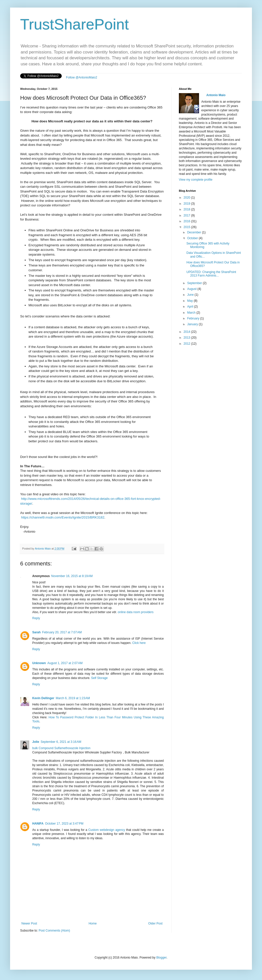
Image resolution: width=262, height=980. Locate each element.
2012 (187, 344)
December (195, 232)
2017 (187, 215)
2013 (187, 338)
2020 (187, 198)
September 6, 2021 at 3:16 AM (61, 742)
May (190, 301)
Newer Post (29, 923)
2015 (187, 227)
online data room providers (136, 612)
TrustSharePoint (74, 24)
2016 (187, 221)
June (191, 295)
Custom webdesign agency (107, 830)
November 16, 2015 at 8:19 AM (72, 576)
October (193, 238)
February (194, 318)
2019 (187, 204)
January (193, 324)
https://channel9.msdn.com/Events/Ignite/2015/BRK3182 (63, 517)
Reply (36, 618)
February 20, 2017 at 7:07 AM (62, 632)
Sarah (36, 632)
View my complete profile (196, 180)
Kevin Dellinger (43, 698)
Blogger (161, 958)
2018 (187, 209)
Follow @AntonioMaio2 (82, 77)
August (192, 289)
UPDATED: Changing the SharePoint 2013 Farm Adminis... (211, 274)
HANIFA (38, 824)
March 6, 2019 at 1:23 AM (73, 698)
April (191, 307)
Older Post (155, 923)
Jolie (36, 742)
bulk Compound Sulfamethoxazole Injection (61, 748)
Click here (139, 643)
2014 (187, 332)
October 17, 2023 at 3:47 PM (64, 824)
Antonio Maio (43, 549)
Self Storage (99, 678)
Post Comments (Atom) (54, 931)
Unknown (39, 663)
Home (93, 923)
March (192, 313)
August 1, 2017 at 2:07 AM (65, 663)
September (195, 283)
